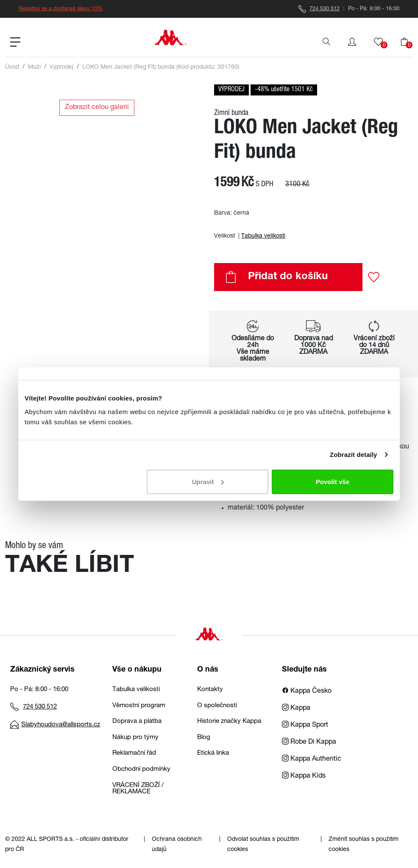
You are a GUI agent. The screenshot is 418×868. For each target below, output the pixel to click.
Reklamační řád (134, 753)
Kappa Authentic (312, 759)
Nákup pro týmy (135, 738)
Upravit (208, 481)
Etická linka (213, 753)
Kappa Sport (305, 725)
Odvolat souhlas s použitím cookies (263, 845)
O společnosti (217, 706)
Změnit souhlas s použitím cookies (364, 845)
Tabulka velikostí (263, 236)
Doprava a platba (137, 721)
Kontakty (210, 690)
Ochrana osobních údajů (177, 845)
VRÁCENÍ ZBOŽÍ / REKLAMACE (138, 789)
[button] (352, 42)
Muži (34, 67)
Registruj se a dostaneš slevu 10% (61, 9)
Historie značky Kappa (229, 721)
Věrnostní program (139, 706)
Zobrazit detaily (354, 455)
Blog (204, 738)
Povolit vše (333, 481)
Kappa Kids (304, 776)
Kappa (296, 708)
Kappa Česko (307, 692)
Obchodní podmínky (141, 769)
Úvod (12, 67)
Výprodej (61, 67)
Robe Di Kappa (309, 742)
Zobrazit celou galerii (97, 108)
